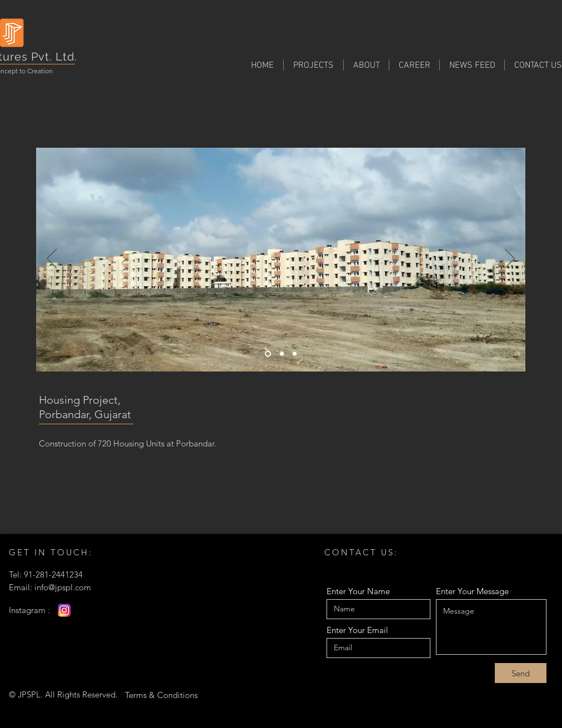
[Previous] (52, 259)
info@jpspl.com (63, 587)
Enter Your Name (358, 591)
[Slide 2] (295, 354)
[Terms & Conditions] (161, 695)
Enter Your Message (472, 591)
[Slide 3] (268, 354)
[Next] (510, 259)
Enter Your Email (357, 630)
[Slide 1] (282, 354)
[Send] (521, 673)
